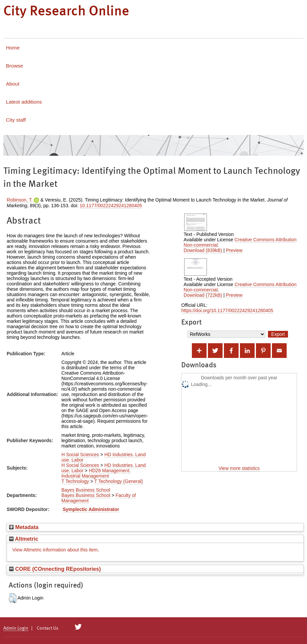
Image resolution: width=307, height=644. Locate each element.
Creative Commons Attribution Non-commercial (240, 242)
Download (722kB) (203, 295)
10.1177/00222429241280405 (111, 206)
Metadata (24, 527)
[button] (13, 598)
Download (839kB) (203, 250)
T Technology (75, 481)
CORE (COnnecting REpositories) (55, 569)
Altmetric (24, 539)
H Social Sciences (80, 455)
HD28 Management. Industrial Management (96, 473)
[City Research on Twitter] (78, 627)
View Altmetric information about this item (55, 550)
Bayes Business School (86, 490)
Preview (234, 250)
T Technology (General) (118, 481)
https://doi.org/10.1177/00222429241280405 (227, 310)
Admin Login (16, 628)
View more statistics (239, 468)
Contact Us (48, 628)
